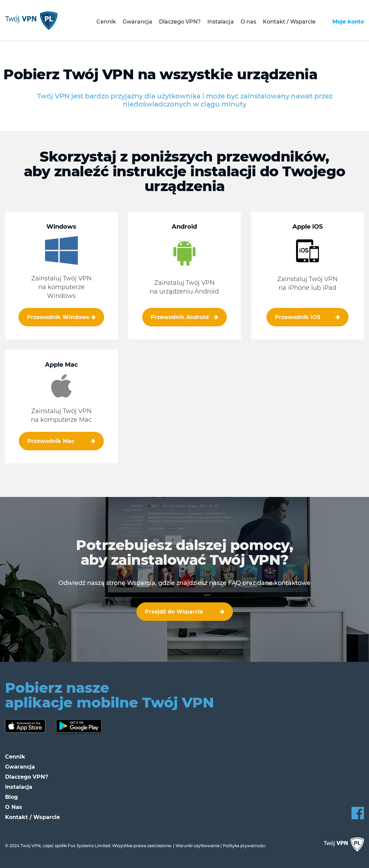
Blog (11, 797)
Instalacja (221, 22)
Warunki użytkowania (197, 846)
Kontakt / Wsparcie (289, 22)
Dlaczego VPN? (180, 22)
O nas (248, 22)
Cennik (106, 22)
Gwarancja (137, 22)
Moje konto (348, 22)
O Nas (14, 807)
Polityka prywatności (244, 846)
